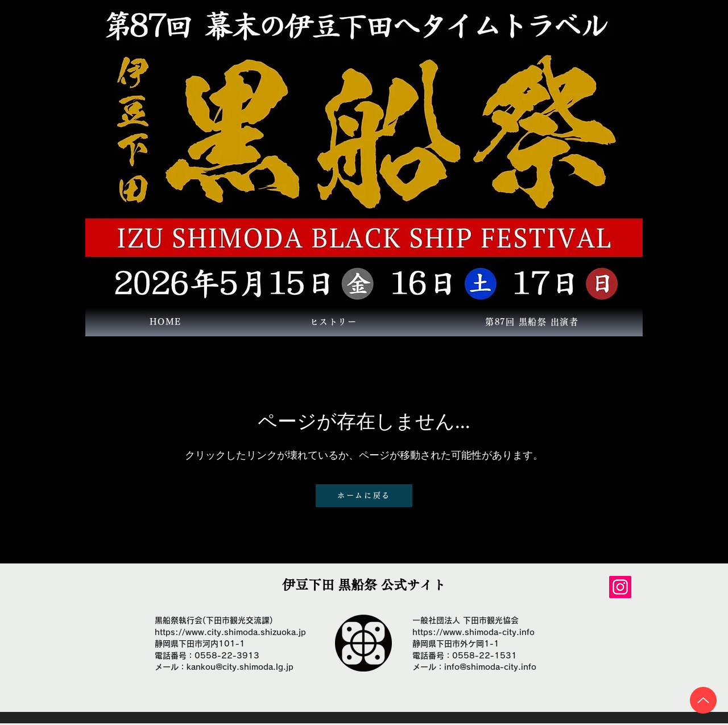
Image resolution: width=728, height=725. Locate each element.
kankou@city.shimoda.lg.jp (240, 667)
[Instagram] (620, 587)
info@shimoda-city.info (490, 667)
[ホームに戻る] (364, 496)
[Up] (703, 700)
